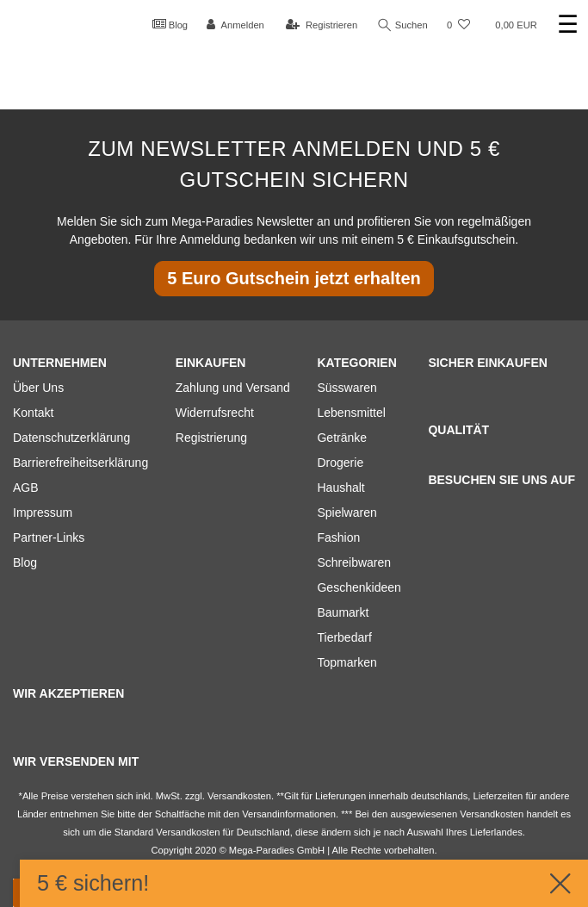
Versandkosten (188, 832)
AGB (26, 488)
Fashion (338, 537)
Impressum (43, 513)
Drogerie (340, 463)
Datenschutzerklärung (71, 438)
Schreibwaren (354, 562)
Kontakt (33, 413)
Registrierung (211, 438)
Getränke (342, 438)
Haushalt (340, 488)
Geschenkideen (359, 587)
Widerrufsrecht (215, 413)
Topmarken (347, 662)
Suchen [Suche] (403, 25)
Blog (170, 24)
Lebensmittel (351, 413)
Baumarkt (343, 612)
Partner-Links (49, 537)
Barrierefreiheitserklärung (80, 463)
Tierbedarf (344, 637)
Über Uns (38, 388)
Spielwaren (347, 513)
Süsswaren (347, 388)
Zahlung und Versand (233, 388)
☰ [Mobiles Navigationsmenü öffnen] (568, 25)
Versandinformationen (289, 814)
